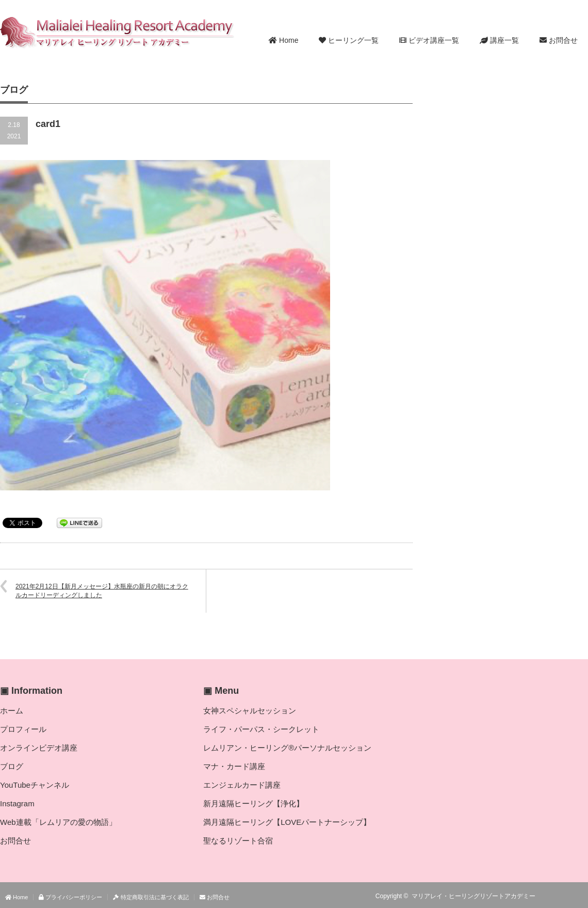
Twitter (567, 896)
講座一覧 (499, 40)
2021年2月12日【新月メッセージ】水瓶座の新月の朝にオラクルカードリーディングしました (102, 591)
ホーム (12, 711)
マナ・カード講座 (234, 766)
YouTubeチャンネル (35, 785)
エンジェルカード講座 (242, 785)
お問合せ (559, 40)
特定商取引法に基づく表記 (151, 897)
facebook (582, 896)
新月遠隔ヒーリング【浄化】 (254, 803)
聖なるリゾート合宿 (238, 841)
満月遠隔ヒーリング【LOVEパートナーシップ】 (287, 822)
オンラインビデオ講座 (39, 748)
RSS (552, 896)
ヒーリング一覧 (349, 40)
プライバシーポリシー (70, 897)
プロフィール (23, 729)
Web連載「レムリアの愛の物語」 (58, 822)
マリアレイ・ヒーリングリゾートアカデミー (473, 896)
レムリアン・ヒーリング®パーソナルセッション (287, 748)
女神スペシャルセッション (250, 711)
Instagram (17, 803)
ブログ (12, 766)
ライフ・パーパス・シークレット (261, 729)
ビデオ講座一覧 (429, 40)
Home (283, 40)
